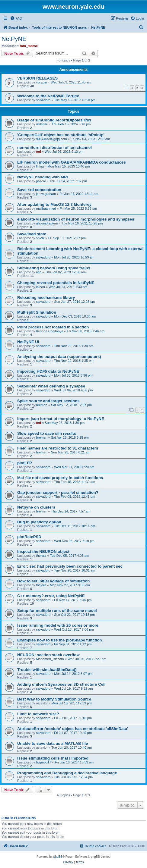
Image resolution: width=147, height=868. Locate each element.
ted (38, 152)
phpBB (58, 857)
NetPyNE (14, 39)
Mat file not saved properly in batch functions (60, 478)
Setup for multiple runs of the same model (57, 611)
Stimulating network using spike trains (54, 268)
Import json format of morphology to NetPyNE (61, 419)
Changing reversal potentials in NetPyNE (56, 283)
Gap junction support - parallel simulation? (58, 492)
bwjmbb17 (43, 762)
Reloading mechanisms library (46, 298)
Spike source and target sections (48, 401)
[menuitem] (16, 18)
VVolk (40, 238)
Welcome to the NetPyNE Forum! (48, 96)
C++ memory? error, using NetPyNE (51, 596)
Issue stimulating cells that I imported (53, 758)
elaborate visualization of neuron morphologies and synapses (76, 219)
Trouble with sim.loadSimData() (47, 670)
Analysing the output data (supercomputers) (59, 357)
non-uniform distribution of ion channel (54, 147)
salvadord (43, 100)
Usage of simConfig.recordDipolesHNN (54, 120)
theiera (41, 556)
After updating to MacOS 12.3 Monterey (54, 204)
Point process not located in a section (53, 327)
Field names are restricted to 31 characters (58, 448)
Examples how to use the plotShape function (60, 640)
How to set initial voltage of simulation (53, 581)
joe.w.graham (46, 194)
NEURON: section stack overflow (48, 655)
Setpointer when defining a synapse (51, 386)
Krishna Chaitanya (50, 331)
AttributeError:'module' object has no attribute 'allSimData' (73, 729)
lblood (40, 287)
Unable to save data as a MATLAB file (53, 743)
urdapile (42, 124)
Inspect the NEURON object (43, 552)
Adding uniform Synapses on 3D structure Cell (61, 684)
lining (40, 166)
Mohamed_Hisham (50, 659)
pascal (41, 181)
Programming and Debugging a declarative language (67, 773)
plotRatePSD (29, 537)
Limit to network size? (38, 714)
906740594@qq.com (51, 139)
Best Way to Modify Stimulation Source (54, 699)
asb (39, 272)
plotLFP (25, 463)
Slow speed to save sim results (47, 433)
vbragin (41, 82)
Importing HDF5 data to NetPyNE (48, 371)
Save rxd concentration (39, 190)
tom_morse (29, 46)
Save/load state (32, 234)
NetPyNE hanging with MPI (43, 177)
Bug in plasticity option (39, 522)
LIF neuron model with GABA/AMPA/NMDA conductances (72, 162)
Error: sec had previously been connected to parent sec (70, 566)
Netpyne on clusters (36, 507)
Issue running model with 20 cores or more (58, 625)
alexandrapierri (47, 223)
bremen (42, 405)
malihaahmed (46, 208)
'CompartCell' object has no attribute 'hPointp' (61, 135)
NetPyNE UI (28, 342)
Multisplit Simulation (37, 312)
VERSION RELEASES (37, 78)
